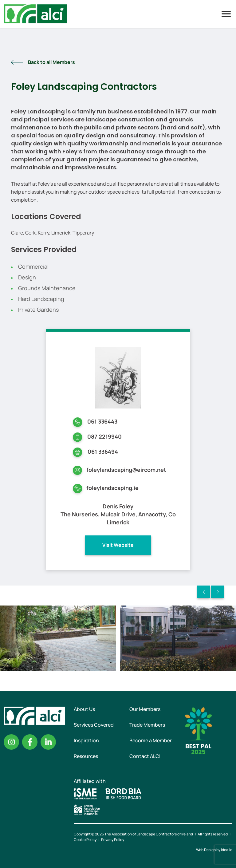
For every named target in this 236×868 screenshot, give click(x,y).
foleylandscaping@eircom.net (126, 470)
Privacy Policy (113, 840)
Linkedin (48, 742)
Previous (204, 592)
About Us (84, 709)
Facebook (30, 742)
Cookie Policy (85, 840)
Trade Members (147, 725)
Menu (226, 14)
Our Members (145, 709)
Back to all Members (51, 62)
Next (217, 592)
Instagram (11, 742)
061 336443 (102, 421)
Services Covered (94, 725)
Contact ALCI (145, 756)
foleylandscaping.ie (112, 488)
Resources (86, 756)
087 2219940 (104, 436)
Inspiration (86, 740)
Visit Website (118, 545)
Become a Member (151, 740)
